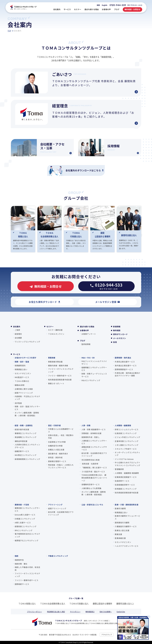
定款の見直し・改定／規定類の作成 (61, 437)
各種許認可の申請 (55, 446)
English (105, 5)
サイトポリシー (75, 612)
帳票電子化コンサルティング (26, 540)
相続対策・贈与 (21, 564)
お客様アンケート (89, 334)
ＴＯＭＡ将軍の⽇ (22, 381)
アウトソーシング (55, 505)
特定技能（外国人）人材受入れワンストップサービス (61, 466)
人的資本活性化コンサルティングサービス (27, 446)
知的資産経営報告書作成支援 (60, 380)
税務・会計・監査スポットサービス (27, 408)
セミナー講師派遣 (55, 330)
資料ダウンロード (120, 334)
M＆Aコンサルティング (91, 380)
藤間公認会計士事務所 (102, 604)
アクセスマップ (107, 635)
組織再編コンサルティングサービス (94, 369)
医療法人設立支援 (122, 530)
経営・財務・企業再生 (24, 425)
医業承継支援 (120, 538)
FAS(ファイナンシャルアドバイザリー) (94, 363)
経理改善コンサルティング (26, 526)
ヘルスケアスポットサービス (127, 546)
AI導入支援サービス (23, 522)
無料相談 (117, 330)
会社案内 (17, 327)
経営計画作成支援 (22, 429)
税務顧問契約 (20, 365)
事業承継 (52, 358)
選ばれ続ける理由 (87, 327)
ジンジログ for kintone (124, 459)
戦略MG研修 (20, 385)
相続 (16, 556)
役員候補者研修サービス (125, 485)
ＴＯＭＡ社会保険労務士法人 (53, 604)
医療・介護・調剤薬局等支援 (126, 505)
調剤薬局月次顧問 (122, 522)
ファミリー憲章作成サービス (60, 376)
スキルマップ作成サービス (126, 449)
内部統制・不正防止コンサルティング (27, 398)
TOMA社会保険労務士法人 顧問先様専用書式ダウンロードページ (94, 478)
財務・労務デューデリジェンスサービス (94, 375)
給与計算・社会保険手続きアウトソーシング (94, 454)
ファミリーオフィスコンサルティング (61, 370)
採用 (98, 5)
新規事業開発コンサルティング (27, 459)
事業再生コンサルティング (26, 433)
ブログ (83, 341)
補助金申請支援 (21, 441)
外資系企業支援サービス (125, 362)
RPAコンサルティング (24, 530)
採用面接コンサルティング (126, 489)
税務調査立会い (21, 369)
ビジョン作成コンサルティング (127, 437)
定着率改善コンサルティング (127, 441)
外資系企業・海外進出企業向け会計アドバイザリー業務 (127, 374)
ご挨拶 (17, 330)
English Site (121, 612)
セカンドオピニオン (23, 373)
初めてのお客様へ (106, 612)
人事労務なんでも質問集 (92, 488)
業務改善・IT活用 (22, 505)
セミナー (50, 327)
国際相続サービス (22, 584)
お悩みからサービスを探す (26, 358)
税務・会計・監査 (22, 362)
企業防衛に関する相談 (24, 389)
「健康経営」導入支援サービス (94, 467)
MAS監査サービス (22, 377)
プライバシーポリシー (34, 612)
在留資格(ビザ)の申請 (57, 442)
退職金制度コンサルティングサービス (94, 448)
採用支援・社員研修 (90, 464)
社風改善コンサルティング (126, 433)
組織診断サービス (22, 451)
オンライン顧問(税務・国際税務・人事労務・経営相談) (27, 414)
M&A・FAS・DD (88, 358)
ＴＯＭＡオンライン (56, 334)
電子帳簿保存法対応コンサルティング (27, 535)
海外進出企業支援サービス (126, 365)
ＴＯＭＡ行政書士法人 (79, 604)
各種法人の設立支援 (56, 450)
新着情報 (117, 327)
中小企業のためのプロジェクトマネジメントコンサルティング (127, 464)
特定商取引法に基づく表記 (56, 612)
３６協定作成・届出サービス (93, 471)
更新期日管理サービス (57, 461)
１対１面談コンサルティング (127, 445)
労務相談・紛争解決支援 (92, 433)
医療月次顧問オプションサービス (127, 517)
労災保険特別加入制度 (91, 460)
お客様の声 (84, 330)
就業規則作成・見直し (91, 437)
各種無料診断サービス (91, 484)
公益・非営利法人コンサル (92, 505)
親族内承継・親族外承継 (58, 365)
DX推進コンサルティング (25, 519)
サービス (17, 354)
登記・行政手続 (54, 425)
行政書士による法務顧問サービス (61, 430)
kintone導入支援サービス (25, 515)
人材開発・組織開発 (123, 425)
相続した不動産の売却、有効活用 (27, 569)
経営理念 (18, 334)
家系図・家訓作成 (55, 457)
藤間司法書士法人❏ (125, 604)
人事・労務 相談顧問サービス (94, 429)
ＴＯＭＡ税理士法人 (27, 604)
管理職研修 (119, 469)
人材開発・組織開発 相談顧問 (127, 473)
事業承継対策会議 (55, 362)
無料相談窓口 (90, 612)
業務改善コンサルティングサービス (27, 509)
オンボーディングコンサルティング (127, 454)
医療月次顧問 (120, 508)
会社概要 (18, 338)
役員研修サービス (122, 481)
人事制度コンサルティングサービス (94, 442)
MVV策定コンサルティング (26, 455)
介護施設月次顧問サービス (126, 526)
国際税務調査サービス (124, 369)
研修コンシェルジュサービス (127, 429)
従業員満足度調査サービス (126, 477)
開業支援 (118, 534)
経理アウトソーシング (24, 393)
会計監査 (18, 403)
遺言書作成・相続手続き (58, 454)
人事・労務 (86, 425)
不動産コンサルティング (58, 556)
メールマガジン (119, 338)
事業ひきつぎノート (56, 383)
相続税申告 (19, 560)
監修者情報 (86, 344)
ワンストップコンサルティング (27, 342)
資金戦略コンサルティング (26, 437)
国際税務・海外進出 (123, 358)
